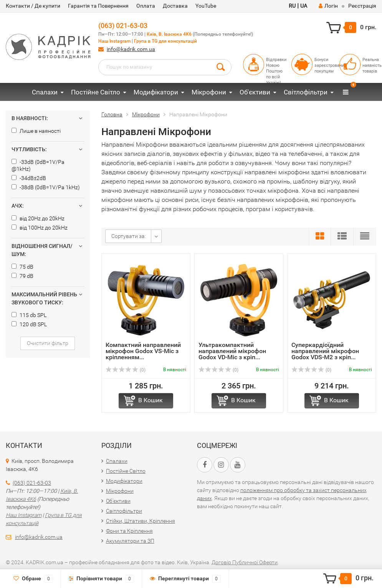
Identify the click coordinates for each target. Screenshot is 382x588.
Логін (328, 6)
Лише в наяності (36, 131)
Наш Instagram (114, 41)
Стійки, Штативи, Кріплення (141, 521)
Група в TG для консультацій (165, 41)
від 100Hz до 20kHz (40, 228)
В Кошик (150, 400)
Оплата (146, 6)
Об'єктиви (255, 92)
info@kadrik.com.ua (131, 49)
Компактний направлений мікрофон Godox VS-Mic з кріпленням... (143, 351)
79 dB (22, 276)
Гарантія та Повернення (98, 6)
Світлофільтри (306, 92)
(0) (126, 370)
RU (292, 6)
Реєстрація (362, 6)
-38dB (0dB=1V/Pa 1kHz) (46, 187)
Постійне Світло (96, 92)
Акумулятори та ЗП (130, 541)
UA (304, 6)
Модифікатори (156, 92)
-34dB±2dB (29, 178)
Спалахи (45, 92)
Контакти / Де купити (33, 6)
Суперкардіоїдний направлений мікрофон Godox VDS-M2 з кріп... (325, 351)
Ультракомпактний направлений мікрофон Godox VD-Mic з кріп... (232, 351)
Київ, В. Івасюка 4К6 (169, 34)
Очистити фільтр (48, 343)
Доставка (175, 6)
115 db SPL (29, 315)
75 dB (22, 267)
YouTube (206, 6)
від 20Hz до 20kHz (38, 218)
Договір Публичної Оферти (245, 562)
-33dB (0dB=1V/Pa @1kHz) (38, 165)
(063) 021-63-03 (123, 26)
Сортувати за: (129, 236)
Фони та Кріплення (129, 531)
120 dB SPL (29, 324)
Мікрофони (209, 92)
